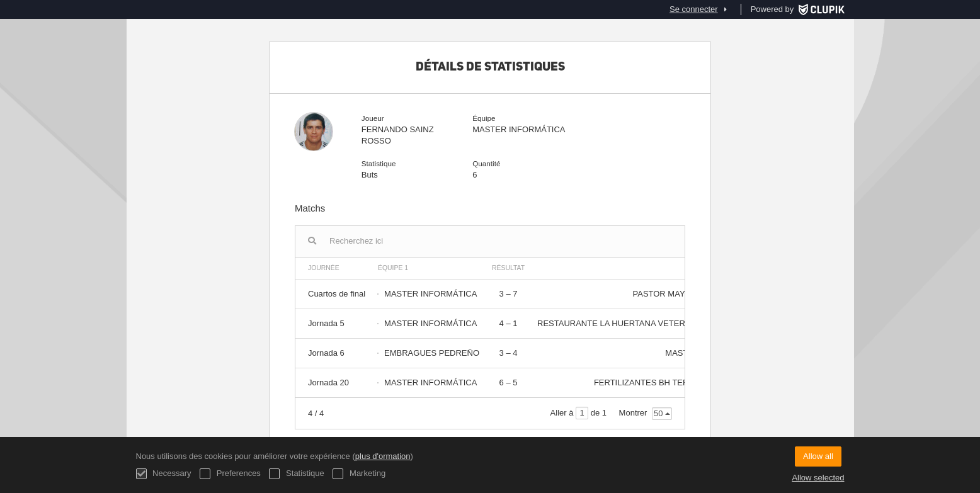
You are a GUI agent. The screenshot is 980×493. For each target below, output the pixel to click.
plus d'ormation (383, 456)
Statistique (296, 474)
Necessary (164, 474)
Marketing (359, 474)
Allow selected (818, 478)
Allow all (818, 456)
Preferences (230, 474)
